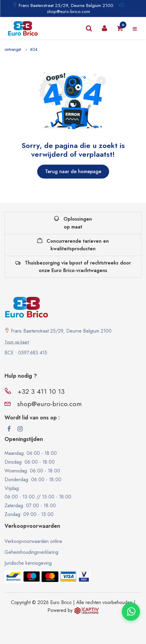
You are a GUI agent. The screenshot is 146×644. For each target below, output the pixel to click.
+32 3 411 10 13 (41, 391)
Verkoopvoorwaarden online (33, 541)
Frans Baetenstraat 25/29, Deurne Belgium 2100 (65, 5)
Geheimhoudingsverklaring (31, 552)
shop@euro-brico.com (68, 11)
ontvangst (13, 49)
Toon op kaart (17, 342)
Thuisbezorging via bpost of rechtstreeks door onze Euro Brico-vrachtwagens (73, 267)
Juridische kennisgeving (28, 563)
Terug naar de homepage (73, 171)
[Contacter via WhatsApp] (131, 612)
